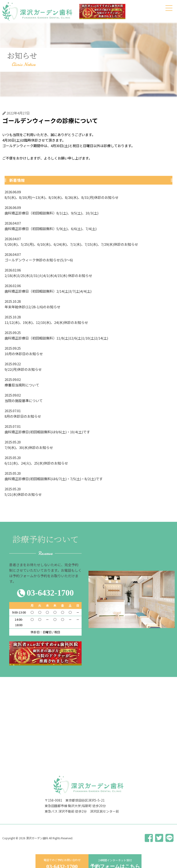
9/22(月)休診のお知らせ (88, 366)
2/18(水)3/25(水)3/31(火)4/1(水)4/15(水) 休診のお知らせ (88, 273)
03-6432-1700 (50, 593)
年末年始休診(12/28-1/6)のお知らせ (88, 304)
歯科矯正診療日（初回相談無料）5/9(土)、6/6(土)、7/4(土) (88, 226)
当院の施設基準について (88, 398)
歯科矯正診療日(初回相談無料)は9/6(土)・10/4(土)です (88, 429)
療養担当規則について (88, 382)
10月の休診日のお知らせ (88, 351)
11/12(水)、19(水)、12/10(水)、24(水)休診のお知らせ (88, 320)
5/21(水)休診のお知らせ (88, 491)
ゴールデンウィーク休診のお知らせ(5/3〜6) (88, 257)
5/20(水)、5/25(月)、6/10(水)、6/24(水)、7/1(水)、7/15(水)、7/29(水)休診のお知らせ (88, 241)
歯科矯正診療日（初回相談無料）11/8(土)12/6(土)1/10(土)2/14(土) (88, 335)
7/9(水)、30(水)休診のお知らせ (88, 445)
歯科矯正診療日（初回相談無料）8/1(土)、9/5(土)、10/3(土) (88, 210)
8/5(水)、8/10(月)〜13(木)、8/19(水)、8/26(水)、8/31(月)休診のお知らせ (88, 194)
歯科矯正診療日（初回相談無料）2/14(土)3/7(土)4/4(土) (88, 288)
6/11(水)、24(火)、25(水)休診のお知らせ (88, 460)
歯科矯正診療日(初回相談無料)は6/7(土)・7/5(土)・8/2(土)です (88, 476)
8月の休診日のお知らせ (88, 413)
